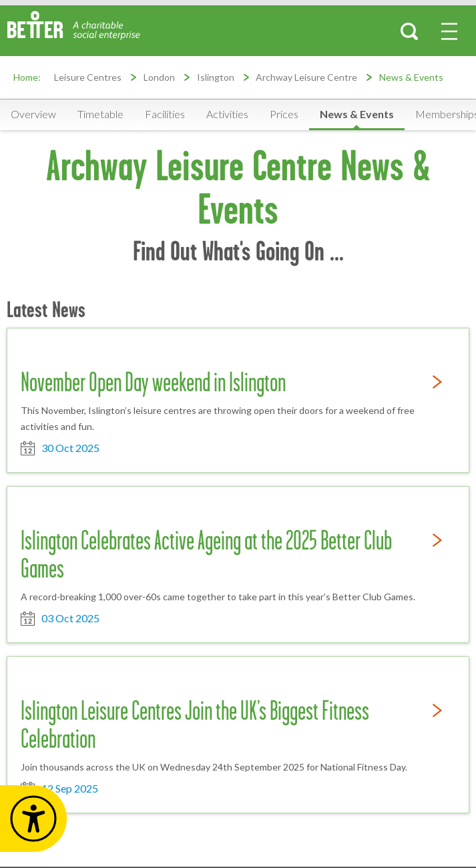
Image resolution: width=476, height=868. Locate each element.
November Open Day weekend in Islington (153, 382)
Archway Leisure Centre (306, 77)
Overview (33, 114)
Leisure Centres (88, 77)
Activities (227, 114)
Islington (216, 77)
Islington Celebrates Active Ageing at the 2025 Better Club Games (206, 554)
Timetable (100, 114)
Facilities (165, 114)
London (159, 77)
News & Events (411, 77)
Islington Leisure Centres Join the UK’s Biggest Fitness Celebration (195, 724)
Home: (27, 77)
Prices (284, 114)
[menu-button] (449, 31)
